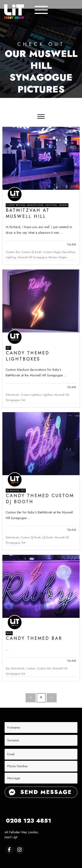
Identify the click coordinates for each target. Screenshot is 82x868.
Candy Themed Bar (34, 638)
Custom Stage (52, 252)
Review (53, 257)
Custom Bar (13, 252)
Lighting (51, 205)
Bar (8, 668)
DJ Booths (13, 490)
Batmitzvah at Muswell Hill (28, 213)
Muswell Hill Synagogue (32, 257)
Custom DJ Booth (31, 252)
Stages (63, 205)
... (62, 233)
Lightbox (48, 395)
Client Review (16, 205)
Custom (31, 668)
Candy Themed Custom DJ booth (40, 499)
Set (8, 348)
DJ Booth (48, 537)
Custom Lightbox (31, 395)
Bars (9, 633)
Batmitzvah (12, 395)
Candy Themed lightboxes (28, 356)
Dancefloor (35, 205)
